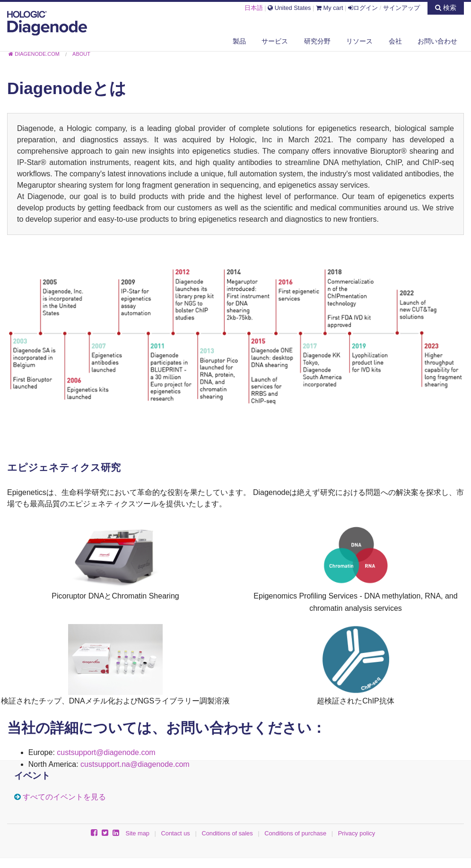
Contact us (176, 833)
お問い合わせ (437, 41)
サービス (275, 41)
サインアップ (401, 8)
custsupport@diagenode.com (106, 752)
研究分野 (317, 41)
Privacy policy (357, 833)
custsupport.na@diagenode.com (135, 764)
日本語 (254, 8)
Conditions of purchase (295, 833)
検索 (446, 8)
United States (289, 8)
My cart (330, 8)
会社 (395, 41)
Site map (137, 833)
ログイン (363, 8)
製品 (239, 41)
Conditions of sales (227, 833)
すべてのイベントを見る (64, 797)
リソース (359, 41)
